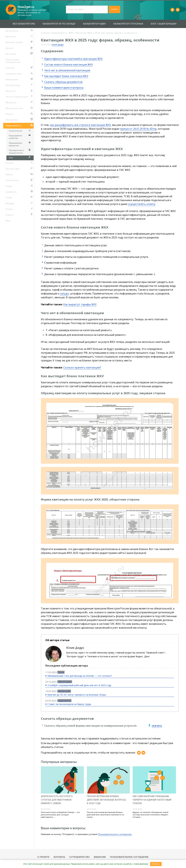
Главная (45, 33)
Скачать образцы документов (63, 82)
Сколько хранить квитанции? (82, 367)
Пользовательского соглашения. (115, 834)
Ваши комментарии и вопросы (64, 88)
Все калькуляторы (24, 24)
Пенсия (61, 672)
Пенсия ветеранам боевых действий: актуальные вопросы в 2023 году (106, 800)
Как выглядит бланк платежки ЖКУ (66, 76)
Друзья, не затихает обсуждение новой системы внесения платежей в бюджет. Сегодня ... (151, 815)
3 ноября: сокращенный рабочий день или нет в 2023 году (79, 685)
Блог (8, 221)
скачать (157, 726)
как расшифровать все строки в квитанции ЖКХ (80, 125)
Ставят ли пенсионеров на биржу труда (69, 704)
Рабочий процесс (65, 682)
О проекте (44, 857)
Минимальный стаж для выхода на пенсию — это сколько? (80, 676)
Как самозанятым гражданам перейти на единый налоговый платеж (152, 800)
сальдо (64, 293)
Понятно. (156, 864)
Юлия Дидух (58, 45)
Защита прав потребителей (13, 61)
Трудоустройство (64, 701)
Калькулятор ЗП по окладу (59, 24)
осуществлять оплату (142, 204)
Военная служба (64, 691)
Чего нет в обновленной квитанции (67, 70)
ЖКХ (71, 33)
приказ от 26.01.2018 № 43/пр (138, 129)
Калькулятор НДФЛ (94, 24)
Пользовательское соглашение (129, 857)
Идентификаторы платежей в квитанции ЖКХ (73, 59)
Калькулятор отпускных (128, 24)
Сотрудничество (80, 857)
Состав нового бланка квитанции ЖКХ (68, 65)
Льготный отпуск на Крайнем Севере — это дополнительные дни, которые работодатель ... (60, 815)
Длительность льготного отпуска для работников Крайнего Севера (57, 800)
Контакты (60, 857)
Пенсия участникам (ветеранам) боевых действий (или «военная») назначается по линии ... (105, 815)
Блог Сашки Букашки (164, 24)
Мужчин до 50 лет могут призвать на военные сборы (77, 695)
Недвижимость (59, 33)
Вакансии (100, 857)
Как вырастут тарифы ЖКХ (80, 304)
